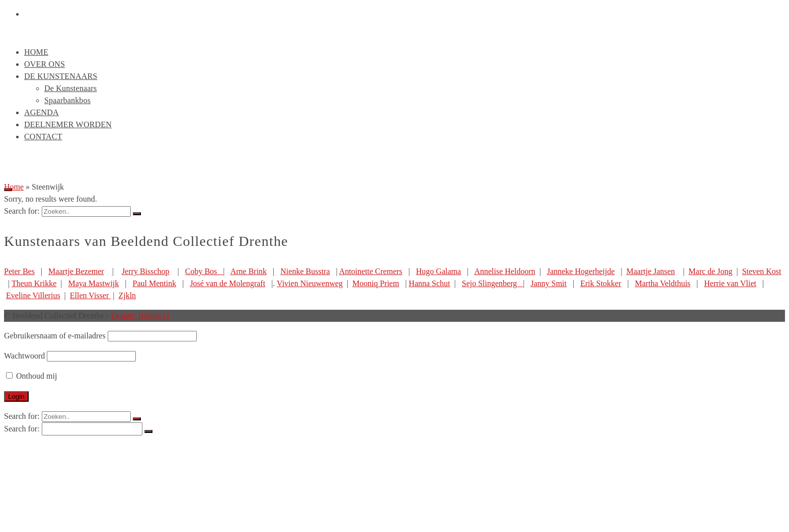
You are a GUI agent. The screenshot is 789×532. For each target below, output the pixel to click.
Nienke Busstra (305, 271)
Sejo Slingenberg (492, 283)
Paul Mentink (155, 283)
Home (36, 52)
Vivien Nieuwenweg (310, 283)
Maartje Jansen (651, 271)
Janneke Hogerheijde (581, 271)
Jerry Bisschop (146, 271)
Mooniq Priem (376, 283)
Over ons (45, 64)
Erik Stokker (601, 283)
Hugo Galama (439, 271)
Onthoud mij (31, 376)
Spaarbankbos (67, 100)
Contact (43, 137)
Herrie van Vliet (730, 283)
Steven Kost (762, 271)
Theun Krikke (34, 283)
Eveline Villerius (33, 295)
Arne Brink (249, 271)
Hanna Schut (429, 283)
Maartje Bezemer (76, 271)
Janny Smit (548, 283)
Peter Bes (19, 271)
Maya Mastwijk (93, 283)
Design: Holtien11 (141, 316)
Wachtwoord (24, 356)
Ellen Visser (90, 295)
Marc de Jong (710, 271)
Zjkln (127, 295)
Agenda (42, 112)
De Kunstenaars (61, 76)
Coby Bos (204, 271)
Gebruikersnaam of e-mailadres (55, 336)
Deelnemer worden (68, 124)
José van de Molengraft (227, 283)
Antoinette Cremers (371, 271)
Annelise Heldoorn (504, 271)
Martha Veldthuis (663, 283)
